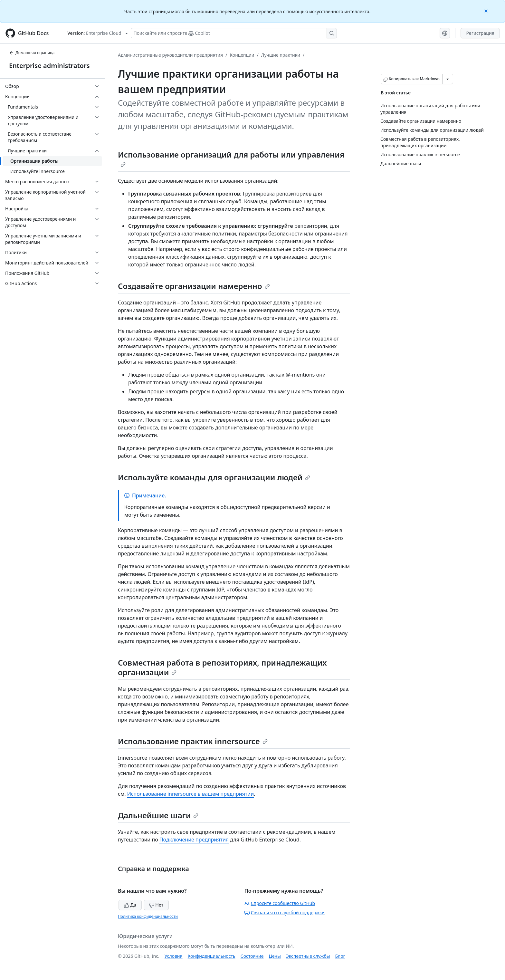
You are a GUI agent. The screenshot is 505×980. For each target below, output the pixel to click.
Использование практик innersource (193, 741)
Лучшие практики (281, 55)
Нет (156, 905)
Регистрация (480, 33)
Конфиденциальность (212, 956)
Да (130, 905)
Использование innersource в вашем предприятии (191, 794)
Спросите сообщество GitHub (280, 903)
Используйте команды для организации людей (214, 477)
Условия (174, 956)
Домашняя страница (32, 53)
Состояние (252, 956)
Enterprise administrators (49, 66)
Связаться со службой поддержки (285, 913)
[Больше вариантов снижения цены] (448, 79)
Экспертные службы (308, 956)
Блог (340, 956)
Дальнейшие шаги (158, 815)
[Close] (487, 10)
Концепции (242, 55)
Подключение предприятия (194, 840)
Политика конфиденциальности (148, 916)
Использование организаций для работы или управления (231, 158)
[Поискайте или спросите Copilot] (234, 33)
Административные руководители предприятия (170, 55)
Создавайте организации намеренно (194, 286)
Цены (275, 956)
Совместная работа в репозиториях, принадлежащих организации (222, 667)
